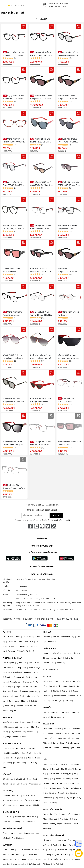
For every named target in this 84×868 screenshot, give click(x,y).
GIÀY (45, 759)
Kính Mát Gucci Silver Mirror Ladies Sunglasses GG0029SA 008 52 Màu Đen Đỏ (14, 443)
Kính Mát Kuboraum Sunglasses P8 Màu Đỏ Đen (13, 400)
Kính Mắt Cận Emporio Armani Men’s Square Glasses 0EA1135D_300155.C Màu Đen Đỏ (13, 487)
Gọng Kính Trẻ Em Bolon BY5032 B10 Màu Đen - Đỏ (13, 97)
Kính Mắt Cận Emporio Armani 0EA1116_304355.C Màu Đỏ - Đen (69, 400)
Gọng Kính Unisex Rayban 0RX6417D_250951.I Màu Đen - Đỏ (69, 314)
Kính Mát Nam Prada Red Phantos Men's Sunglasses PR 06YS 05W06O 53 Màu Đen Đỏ (69, 443)
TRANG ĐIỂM (49, 724)
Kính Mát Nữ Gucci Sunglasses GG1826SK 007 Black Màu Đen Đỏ (41, 97)
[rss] (54, 526)
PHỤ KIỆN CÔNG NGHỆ (12, 828)
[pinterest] (42, 526)
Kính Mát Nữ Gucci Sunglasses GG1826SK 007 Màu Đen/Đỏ (68, 97)
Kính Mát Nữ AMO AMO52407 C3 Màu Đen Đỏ (69, 184)
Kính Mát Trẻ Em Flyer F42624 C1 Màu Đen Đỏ (67, 141)
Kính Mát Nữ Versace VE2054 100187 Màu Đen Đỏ (69, 357)
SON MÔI (47, 707)
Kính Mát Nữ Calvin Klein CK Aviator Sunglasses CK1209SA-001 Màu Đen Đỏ (14, 357)
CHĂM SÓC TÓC (50, 648)
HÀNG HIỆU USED (51, 670)
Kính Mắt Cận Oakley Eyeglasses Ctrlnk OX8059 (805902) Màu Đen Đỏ (68, 227)
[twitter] (48, 526)
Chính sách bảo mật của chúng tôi (56, 520)
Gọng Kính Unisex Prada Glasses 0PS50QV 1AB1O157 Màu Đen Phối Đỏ (42, 227)
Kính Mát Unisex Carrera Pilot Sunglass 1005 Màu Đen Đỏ (41, 357)
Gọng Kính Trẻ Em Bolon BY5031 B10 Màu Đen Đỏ (13, 54)
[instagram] (36, 526)
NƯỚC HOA (7, 845)
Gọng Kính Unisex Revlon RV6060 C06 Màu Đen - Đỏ (14, 141)
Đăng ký (56, 515)
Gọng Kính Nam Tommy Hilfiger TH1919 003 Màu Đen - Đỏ (41, 314)
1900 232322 (64, 6)
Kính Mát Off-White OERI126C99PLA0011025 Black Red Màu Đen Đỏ (42, 270)
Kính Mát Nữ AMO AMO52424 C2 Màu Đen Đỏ (41, 184)
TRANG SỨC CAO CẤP (52, 809)
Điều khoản (28, 619)
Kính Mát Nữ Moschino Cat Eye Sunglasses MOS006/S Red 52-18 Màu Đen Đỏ (40, 400)
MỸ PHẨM (47, 677)
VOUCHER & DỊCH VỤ (12, 744)
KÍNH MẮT (47, 632)
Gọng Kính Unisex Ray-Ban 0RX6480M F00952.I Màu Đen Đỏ (41, 443)
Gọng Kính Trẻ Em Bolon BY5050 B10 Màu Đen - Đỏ (41, 54)
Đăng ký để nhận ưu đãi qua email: (42, 510)
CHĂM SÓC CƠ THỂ (11, 812)
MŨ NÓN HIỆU (8, 791)
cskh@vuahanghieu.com (26, 594)
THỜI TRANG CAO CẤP (12, 658)
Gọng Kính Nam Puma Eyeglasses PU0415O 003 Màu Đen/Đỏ (14, 314)
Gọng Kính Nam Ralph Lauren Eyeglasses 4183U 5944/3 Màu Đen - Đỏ (14, 227)
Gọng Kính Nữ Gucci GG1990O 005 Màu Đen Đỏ (69, 54)
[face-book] (30, 526)
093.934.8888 (62, 3)
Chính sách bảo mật (44, 619)
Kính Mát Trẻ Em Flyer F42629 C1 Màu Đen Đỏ (40, 141)
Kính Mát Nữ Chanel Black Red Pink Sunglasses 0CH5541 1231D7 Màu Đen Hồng (13, 270)
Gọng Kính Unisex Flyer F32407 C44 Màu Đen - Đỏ (13, 184)
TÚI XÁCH (7, 632)
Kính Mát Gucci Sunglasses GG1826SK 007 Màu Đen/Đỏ (68, 270)
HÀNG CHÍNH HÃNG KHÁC (54, 835)
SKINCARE (7, 717)
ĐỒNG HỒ (7, 774)
